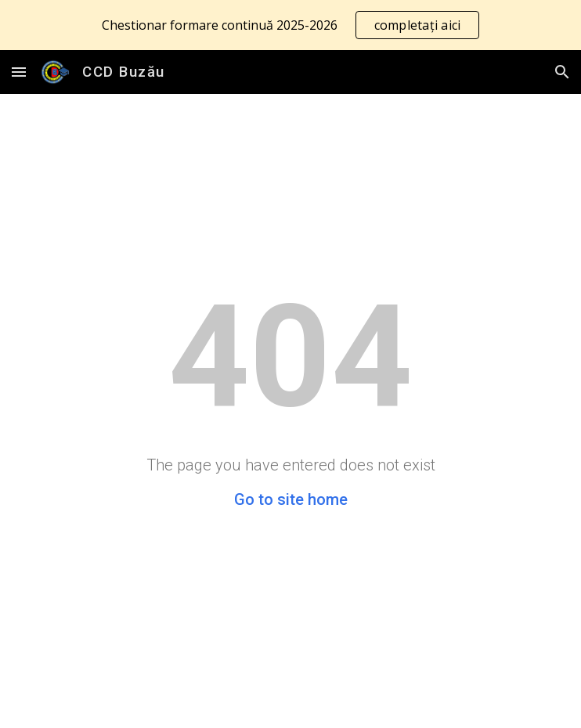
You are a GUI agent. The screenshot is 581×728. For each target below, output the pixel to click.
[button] (19, 72)
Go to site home (291, 499)
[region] (290, 25)
